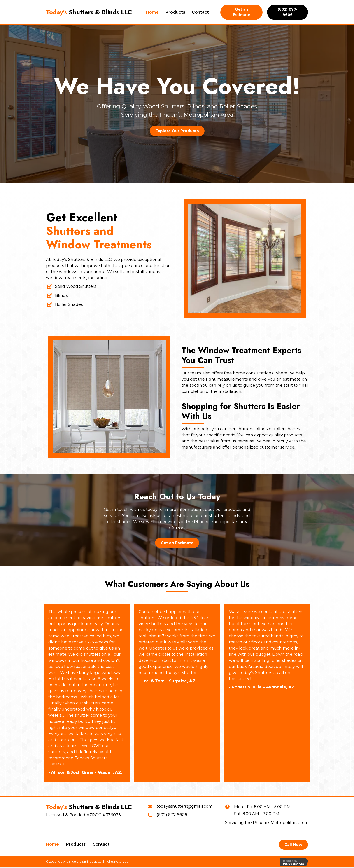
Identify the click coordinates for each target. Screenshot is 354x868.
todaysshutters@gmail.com (185, 807)
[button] (177, 131)
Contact (101, 845)
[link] (152, 12)
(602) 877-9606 (172, 815)
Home (52, 845)
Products (76, 845)
